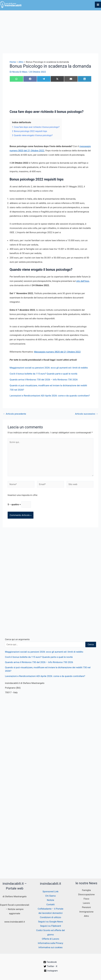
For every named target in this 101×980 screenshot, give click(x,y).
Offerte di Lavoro (50, 939)
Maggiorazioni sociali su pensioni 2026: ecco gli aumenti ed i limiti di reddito (49, 368)
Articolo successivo (87, 414)
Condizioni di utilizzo (50, 917)
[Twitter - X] (51, 966)
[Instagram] (51, 971)
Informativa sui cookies (50, 947)
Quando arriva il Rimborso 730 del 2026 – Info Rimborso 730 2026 (44, 380)
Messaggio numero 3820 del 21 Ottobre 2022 (57, 352)
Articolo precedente (15, 414)
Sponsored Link (50, 891)
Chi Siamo (50, 896)
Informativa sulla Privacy (50, 943)
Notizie (50, 900)
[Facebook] (50, 962)
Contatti (50, 904)
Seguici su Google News (51, 922)
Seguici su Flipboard (50, 926)
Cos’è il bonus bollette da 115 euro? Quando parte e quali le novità (43, 374)
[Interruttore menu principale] (98, 5)
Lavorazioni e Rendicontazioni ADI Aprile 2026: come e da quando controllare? (50, 396)
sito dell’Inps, (83, 281)
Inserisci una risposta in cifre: (23, 495)
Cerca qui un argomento (17, 639)
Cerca (91, 644)
